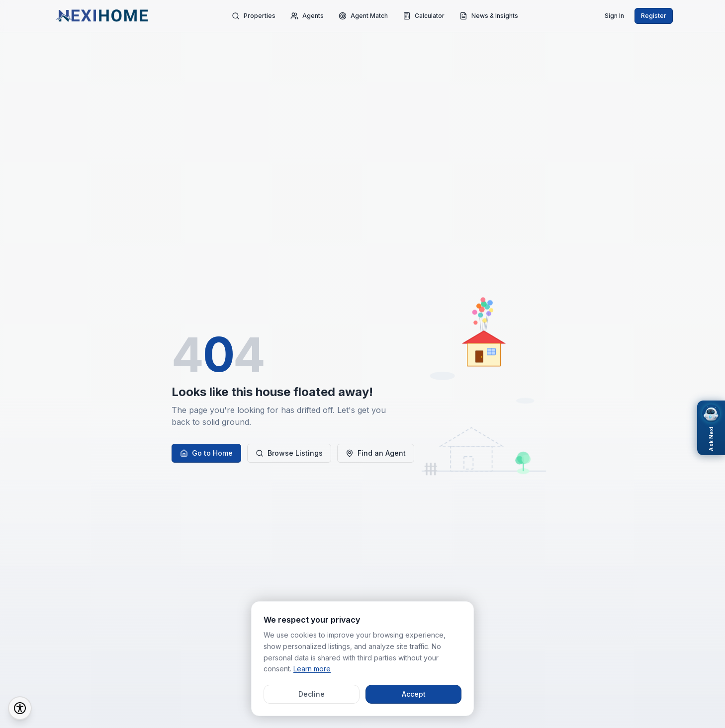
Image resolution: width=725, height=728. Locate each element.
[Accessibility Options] (20, 708)
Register (654, 16)
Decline (312, 694)
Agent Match (363, 16)
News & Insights (489, 16)
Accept (414, 694)
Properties (254, 16)
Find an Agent (376, 453)
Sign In (614, 16)
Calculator (424, 16)
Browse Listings (289, 453)
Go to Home (206, 453)
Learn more (312, 669)
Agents (307, 16)
